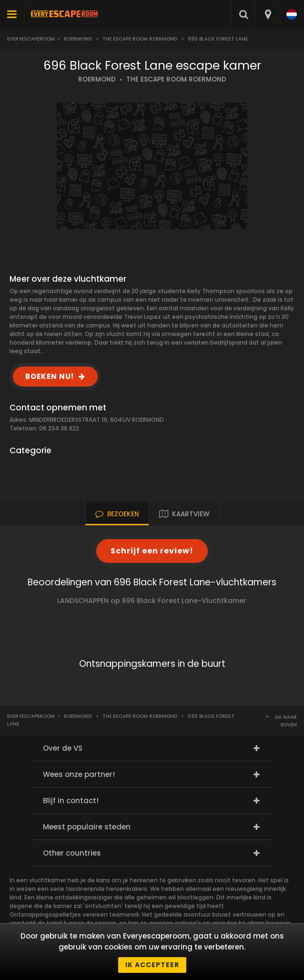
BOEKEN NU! (50, 376)
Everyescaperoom (31, 39)
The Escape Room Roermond (140, 39)
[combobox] (268, 14)
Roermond (78, 39)
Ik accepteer (152, 965)
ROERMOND (97, 79)
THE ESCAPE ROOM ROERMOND (176, 79)
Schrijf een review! (152, 551)
